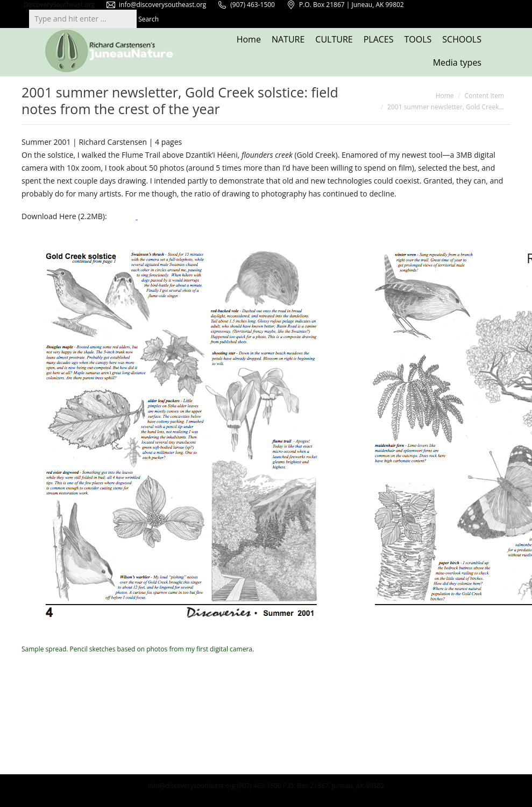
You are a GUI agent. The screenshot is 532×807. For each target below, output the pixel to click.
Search (148, 19)
